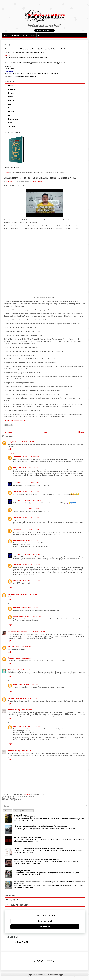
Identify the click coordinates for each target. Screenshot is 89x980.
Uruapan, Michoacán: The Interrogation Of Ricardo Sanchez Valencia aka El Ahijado (40, 178)
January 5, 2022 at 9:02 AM (31, 580)
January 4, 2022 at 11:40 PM (33, 554)
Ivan (10, 108)
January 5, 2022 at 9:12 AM (28, 698)
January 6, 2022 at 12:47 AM (24, 710)
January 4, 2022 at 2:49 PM (31, 467)
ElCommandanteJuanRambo (17, 632)
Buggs (11, 86)
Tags (16, 811)
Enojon (11, 97)
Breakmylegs (18, 684)
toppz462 (11, 710)
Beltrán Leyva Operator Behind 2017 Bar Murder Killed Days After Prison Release (40, 826)
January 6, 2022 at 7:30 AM (31, 726)
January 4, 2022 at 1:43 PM (25, 442)
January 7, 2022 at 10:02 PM (24, 751)
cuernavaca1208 (13, 594)
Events (25, 35)
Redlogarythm (13, 119)
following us (56, 962)
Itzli (10, 104)
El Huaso (11, 93)
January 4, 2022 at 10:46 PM (24, 658)
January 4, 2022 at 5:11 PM (31, 518)
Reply (10, 449)
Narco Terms (15, 35)
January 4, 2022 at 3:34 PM (36, 632)
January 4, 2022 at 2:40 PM (28, 594)
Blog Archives (27, 811)
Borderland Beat (43, 975)
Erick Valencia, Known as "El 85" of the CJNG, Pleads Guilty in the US (36, 860)
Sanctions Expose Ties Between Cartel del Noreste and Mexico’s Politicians (38, 848)
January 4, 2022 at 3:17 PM (31, 492)
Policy (40, 35)
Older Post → (82, 432)
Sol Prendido (13, 126)
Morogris (11, 112)
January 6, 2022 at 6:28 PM (31, 684)
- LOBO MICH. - (18, 483)
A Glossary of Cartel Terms (22, 871)
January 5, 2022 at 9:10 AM (34, 616)
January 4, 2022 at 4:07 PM (31, 509)
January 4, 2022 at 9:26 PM (29, 540)
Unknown (17, 540)
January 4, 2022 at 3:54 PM (32, 500)
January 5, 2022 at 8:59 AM (31, 565)
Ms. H (10, 115)
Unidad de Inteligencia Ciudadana (15, 420)
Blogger (61, 975)
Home (6, 35)
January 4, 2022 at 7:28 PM (31, 530)
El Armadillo (12, 89)
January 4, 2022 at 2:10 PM (31, 457)
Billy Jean (11, 647)
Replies (12, 453)
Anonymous (12, 442)
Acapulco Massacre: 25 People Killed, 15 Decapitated (24, 816)
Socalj (10, 123)
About (33, 35)
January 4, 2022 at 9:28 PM (29, 607)
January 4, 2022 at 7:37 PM (23, 647)
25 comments (37, 181)
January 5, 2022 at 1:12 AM (21, 669)
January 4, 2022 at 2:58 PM (32, 483)
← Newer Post (8, 432)
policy (10, 77)
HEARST (11, 100)
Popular (8, 811)
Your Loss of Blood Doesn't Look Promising (28, 837)
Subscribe (45, 927)
